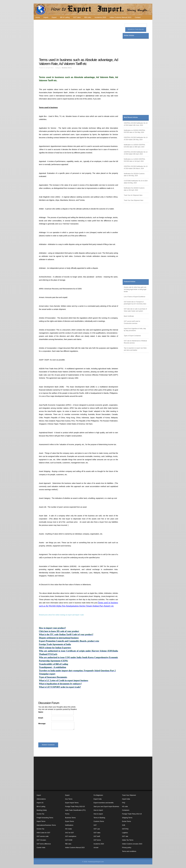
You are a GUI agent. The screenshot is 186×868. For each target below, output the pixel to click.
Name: (41, 712)
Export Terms (70, 821)
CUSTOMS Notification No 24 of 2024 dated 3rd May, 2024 (136, 182)
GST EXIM (69, 840)
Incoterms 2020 (100, 17)
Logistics (125, 833)
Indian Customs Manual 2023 (120, 17)
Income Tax (40, 814)
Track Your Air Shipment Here (133, 195)
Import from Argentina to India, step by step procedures (135, 330)
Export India (98, 799)
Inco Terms (69, 799)
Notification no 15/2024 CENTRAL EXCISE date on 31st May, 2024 (135, 131)
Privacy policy (127, 848)
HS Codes (69, 829)
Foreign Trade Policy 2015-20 (75, 807)
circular (96, 848)
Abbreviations (41, 799)
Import (46, 17)
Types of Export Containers (132, 336)
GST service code (43, 836)
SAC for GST (69, 833)
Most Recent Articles (131, 117)
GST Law (97, 829)
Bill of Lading (65, 17)
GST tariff (97, 836)
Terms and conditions (129, 851)
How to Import (98, 810)
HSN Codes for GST (43, 833)
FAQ (124, 803)
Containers (126, 810)
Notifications (69, 825)
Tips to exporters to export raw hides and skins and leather (135, 349)
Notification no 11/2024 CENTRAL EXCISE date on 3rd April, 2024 (135, 160)
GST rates (77, 17)
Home (38, 17)
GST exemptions (71, 836)
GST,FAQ (125, 829)
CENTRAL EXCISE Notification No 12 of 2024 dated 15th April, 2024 (136, 153)
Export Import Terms (72, 803)
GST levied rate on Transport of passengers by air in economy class (135, 303)
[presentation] (56, 737)
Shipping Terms (127, 818)
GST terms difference (44, 844)
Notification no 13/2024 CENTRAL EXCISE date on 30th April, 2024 (135, 146)
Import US (40, 803)
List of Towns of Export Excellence (135, 297)
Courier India (41, 848)
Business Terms (67, 68)
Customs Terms (99, 821)
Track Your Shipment (129, 795)
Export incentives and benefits (104, 803)
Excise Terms (127, 821)
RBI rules (88, 17)
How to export (98, 814)
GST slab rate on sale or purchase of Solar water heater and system (135, 310)
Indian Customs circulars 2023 (132, 844)
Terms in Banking (99, 818)
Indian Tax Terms (128, 840)
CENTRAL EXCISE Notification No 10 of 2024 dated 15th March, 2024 (136, 167)
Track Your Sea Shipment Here (134, 200)
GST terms (97, 840)
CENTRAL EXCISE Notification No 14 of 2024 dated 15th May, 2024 (136, 139)
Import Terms (41, 821)
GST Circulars (41, 840)
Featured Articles (130, 282)
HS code (125, 807)
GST (95, 825)
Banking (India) (42, 810)
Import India (126, 799)
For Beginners (98, 795)
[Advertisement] (79, 39)
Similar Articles (129, 35)
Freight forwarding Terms (45, 818)
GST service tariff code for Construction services (132, 322)
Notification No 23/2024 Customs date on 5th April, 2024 (134, 189)
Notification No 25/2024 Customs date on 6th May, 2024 (134, 175)
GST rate (125, 836)
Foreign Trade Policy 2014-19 (132, 814)
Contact (138, 17)
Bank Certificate (129, 316)
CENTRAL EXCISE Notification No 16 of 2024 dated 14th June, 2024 (136, 124)
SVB (124, 825)
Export (54, 17)
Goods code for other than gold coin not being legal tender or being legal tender (135, 289)
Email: (41, 718)
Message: (42, 724)
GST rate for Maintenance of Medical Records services (135, 342)
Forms (67, 814)
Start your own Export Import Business (106, 807)
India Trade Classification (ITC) (75, 810)
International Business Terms (46, 825)
